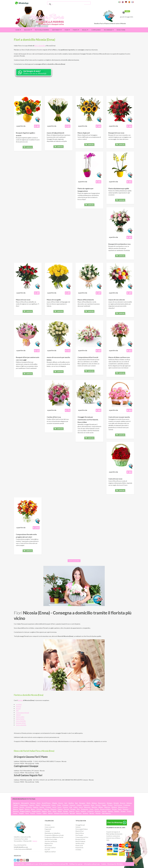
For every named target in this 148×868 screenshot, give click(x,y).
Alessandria (25, 803)
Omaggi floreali (80, 825)
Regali (85, 30)
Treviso (39, 813)
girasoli (18, 709)
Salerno (72, 811)
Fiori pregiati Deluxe (82, 829)
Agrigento (16, 803)
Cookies (104, 864)
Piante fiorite (79, 848)
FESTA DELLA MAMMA (42, 30)
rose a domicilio (21, 721)
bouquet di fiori (21, 723)
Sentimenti (57, 30)
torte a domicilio (21, 725)
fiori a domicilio (40, 46)
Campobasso (24, 805)
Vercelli (72, 813)
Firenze (110, 805)
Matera (15, 809)
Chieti (38, 805)
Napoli (21, 809)
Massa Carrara (123, 807)
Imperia (36, 807)
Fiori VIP (47, 850)
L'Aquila (54, 803)
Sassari (104, 811)
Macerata (87, 807)
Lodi (71, 807)
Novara (27, 809)
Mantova (107, 807)
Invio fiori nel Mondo (51, 841)
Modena (114, 807)
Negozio (28, 30)
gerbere (18, 706)
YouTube (21, 860)
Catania (79, 805)
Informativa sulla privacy (92, 864)
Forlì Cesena (118, 805)
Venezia (79, 813)
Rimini (60, 811)
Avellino (71, 803)
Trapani (21, 813)
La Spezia (90, 811)
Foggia (104, 805)
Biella (88, 803)
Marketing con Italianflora (52, 833)
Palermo (46, 809)
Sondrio (83, 811)
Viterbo (98, 813)
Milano (101, 807)
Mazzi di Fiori (79, 831)
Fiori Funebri (79, 835)
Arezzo (61, 803)
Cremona (65, 805)
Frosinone (127, 805)
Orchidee (78, 850)
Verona (92, 813)
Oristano (39, 809)
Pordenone (85, 809)
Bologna (110, 803)
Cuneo (54, 805)
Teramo (123, 811)
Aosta (38, 803)
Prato (91, 809)
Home (18, 30)
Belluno (94, 803)
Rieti (50, 811)
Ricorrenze (109, 30)
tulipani (18, 715)
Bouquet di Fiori (80, 839)
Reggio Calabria (25, 811)
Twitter (15, 860)
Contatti (47, 831)
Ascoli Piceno (46, 803)
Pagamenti (48, 829)
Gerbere (78, 827)
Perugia (73, 809)
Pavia (120, 809)
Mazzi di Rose (80, 833)
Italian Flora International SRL (58, 864)
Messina (94, 807)
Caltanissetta (46, 805)
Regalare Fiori (49, 843)
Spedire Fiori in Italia (51, 839)
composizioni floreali (22, 713)
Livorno (65, 807)
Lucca (81, 807)
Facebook (18, 860)
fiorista (20, 700)
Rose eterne (121, 30)
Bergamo (82, 803)
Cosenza (72, 805)
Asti (66, 803)
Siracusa (98, 811)
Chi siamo (48, 825)
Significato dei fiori (50, 852)
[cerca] (69, 4)
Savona (110, 811)
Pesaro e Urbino (105, 809)
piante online (20, 717)
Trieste (33, 813)
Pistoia (114, 809)
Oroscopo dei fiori (50, 848)
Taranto (117, 811)
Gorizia (22, 807)
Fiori (67, 30)
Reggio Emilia (36, 811)
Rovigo (66, 811)
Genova (16, 807)
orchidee (19, 704)
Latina (75, 807)
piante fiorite (20, 719)
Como (59, 805)
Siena (78, 811)
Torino (15, 813)
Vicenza (85, 813)
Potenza (125, 809)
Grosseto (29, 807)
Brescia (123, 803)
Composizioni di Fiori (82, 837)
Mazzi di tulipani (80, 841)
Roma (55, 811)
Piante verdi (79, 846)
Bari (77, 803)
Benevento (102, 803)
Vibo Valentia (106, 813)
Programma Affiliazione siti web (54, 835)
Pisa (78, 809)
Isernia (42, 807)
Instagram (24, 860)
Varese (50, 813)
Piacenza (53, 809)
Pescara (66, 809)
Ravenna (16, 811)
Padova (60, 809)
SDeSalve (120, 864)
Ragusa (44, 811)
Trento (129, 811)
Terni (27, 813)
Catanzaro (86, 805)
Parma (97, 809)
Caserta (32, 805)
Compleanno (96, 30)
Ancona (33, 803)
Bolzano (129, 803)
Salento (35, 841)
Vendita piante (80, 843)
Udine (45, 813)
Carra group (79, 864)
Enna (93, 805)
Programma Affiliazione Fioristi (54, 837)
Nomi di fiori (48, 846)
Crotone (48, 807)
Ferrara (98, 805)
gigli (17, 711)
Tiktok (27, 860)
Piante (76, 30)
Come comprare (50, 827)
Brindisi (116, 803)
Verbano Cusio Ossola (61, 813)
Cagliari (16, 805)
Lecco (54, 807)
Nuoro (33, 809)
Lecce (60, 807)
